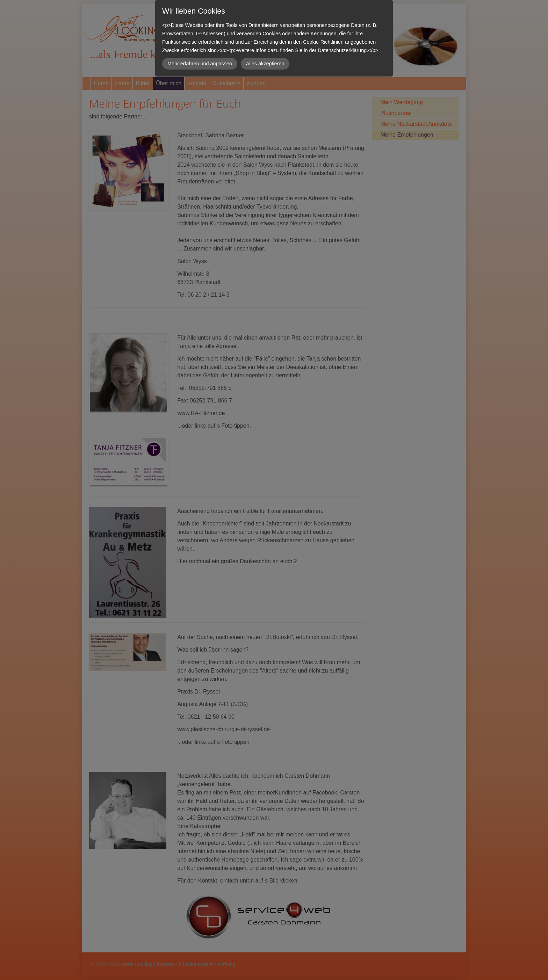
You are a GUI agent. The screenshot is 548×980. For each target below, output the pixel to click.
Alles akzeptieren (265, 64)
